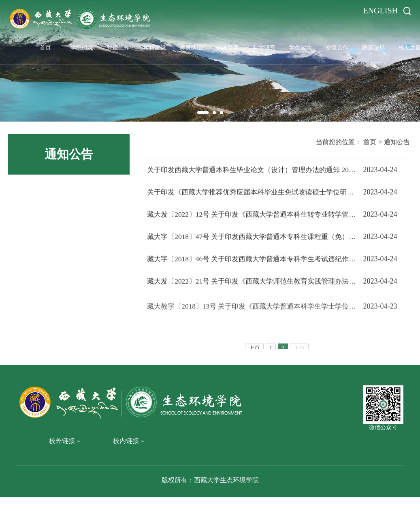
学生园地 (301, 46)
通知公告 (397, 144)
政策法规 (373, 46)
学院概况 (82, 46)
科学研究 (264, 46)
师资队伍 (191, 46)
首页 (45, 46)
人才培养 (228, 46)
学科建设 (155, 46)
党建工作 (118, 46)
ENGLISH (380, 11)
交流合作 (337, 46)
